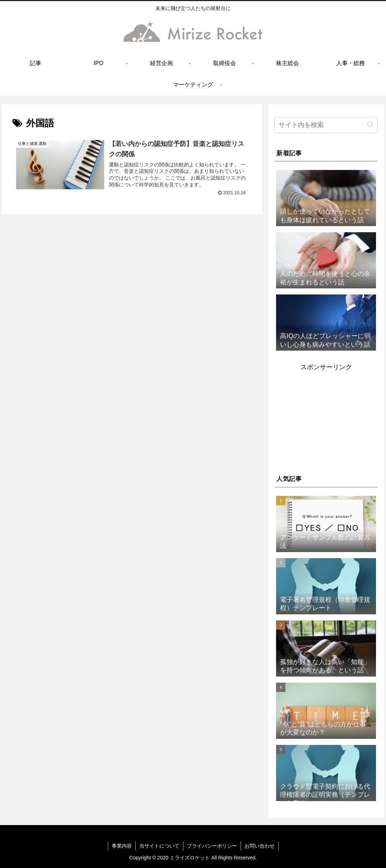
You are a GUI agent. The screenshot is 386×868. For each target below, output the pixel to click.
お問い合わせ (260, 846)
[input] (326, 125)
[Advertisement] (326, 418)
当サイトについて (159, 846)
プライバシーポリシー (212, 846)
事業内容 (122, 846)
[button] (370, 125)
